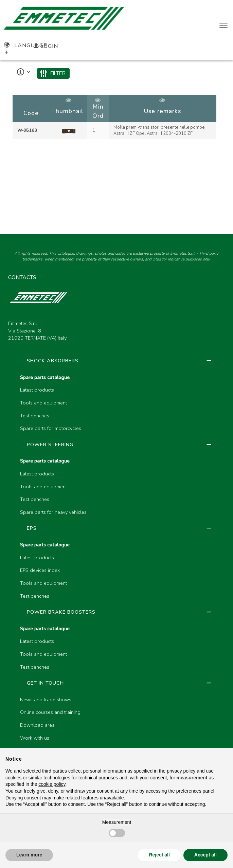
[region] (117, 118)
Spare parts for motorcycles (51, 428)
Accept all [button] (205, 855)
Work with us (35, 738)
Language (26, 46)
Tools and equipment (43, 403)
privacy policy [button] (181, 771)
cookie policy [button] (52, 784)
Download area (37, 725)
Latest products (37, 390)
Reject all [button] (159, 855)
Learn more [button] (29, 855)
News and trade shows (46, 700)
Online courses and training (50, 712)
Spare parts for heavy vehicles (53, 512)
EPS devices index (40, 570)
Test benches (35, 416)
